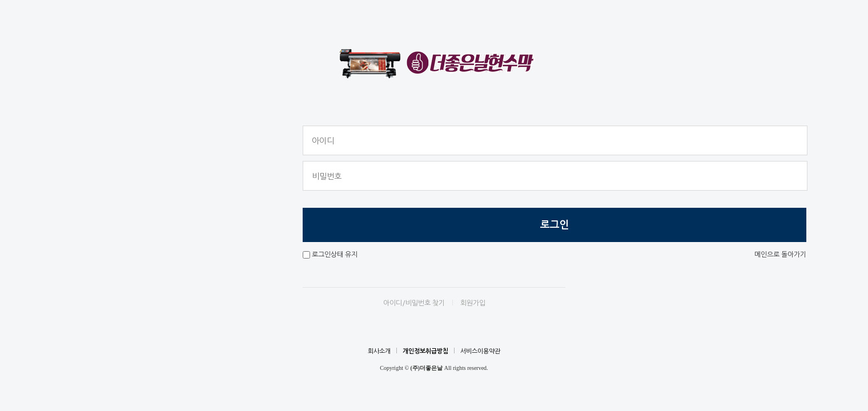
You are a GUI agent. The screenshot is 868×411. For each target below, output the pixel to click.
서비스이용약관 (480, 351)
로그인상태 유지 (335, 255)
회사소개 (379, 351)
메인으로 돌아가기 (780, 255)
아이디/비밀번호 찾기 (414, 303)
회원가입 (473, 303)
